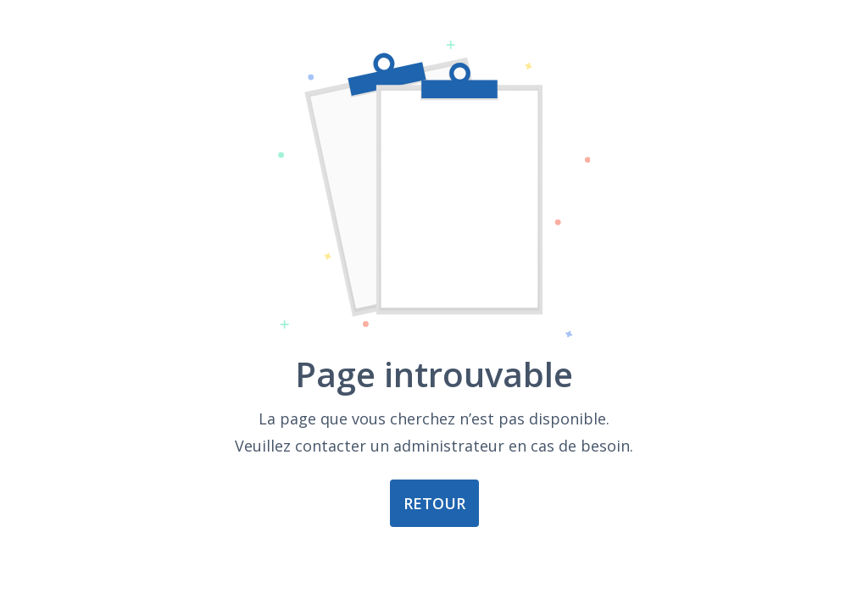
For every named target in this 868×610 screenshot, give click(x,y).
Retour (434, 503)
